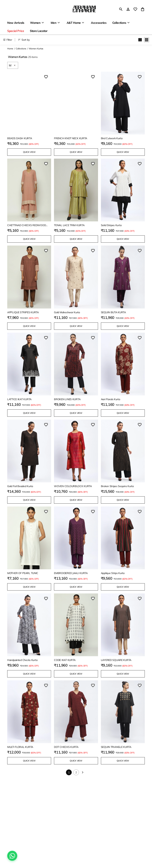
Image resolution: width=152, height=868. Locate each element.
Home (10, 49)
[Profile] (128, 9)
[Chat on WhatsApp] (12, 856)
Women (35, 23)
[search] (121, 9)
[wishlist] (135, 9)
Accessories (99, 23)
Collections (119, 23)
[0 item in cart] (143, 9)
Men (54, 23)
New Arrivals (16, 23)
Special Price (16, 31)
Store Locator (39, 31)
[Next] (83, 772)
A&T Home (74, 23)
